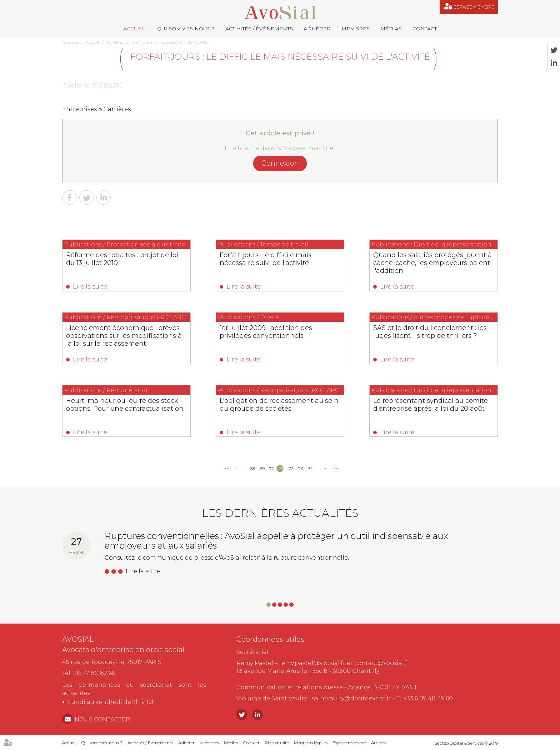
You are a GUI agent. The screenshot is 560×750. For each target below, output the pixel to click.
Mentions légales (311, 743)
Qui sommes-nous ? (186, 29)
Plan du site (277, 743)
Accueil (135, 29)
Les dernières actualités (280, 513)
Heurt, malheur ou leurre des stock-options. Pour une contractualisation (125, 405)
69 (262, 468)
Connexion (280, 163)
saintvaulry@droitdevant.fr (352, 698)
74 (310, 468)
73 (301, 468)
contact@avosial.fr (382, 663)
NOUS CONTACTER (102, 719)
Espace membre (474, 7)
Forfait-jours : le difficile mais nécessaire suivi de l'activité (157, 42)
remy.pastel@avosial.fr (312, 663)
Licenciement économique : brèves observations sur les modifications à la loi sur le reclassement (124, 336)
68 (252, 468)
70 (272, 468)
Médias (391, 29)
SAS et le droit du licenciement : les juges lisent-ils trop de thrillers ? (430, 332)
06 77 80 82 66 (95, 673)
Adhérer (317, 29)
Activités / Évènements (259, 29)
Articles (378, 743)
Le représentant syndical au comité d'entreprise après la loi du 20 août (431, 405)
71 (281, 468)
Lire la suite (90, 287)
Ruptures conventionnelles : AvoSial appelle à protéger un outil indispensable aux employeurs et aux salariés (276, 541)
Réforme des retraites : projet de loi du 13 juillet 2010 (122, 259)
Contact (425, 29)
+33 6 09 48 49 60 (428, 698)
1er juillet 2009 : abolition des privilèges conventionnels (266, 332)
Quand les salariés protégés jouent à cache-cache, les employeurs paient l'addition (432, 263)
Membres (356, 29)
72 (291, 468)
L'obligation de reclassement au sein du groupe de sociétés (279, 405)
